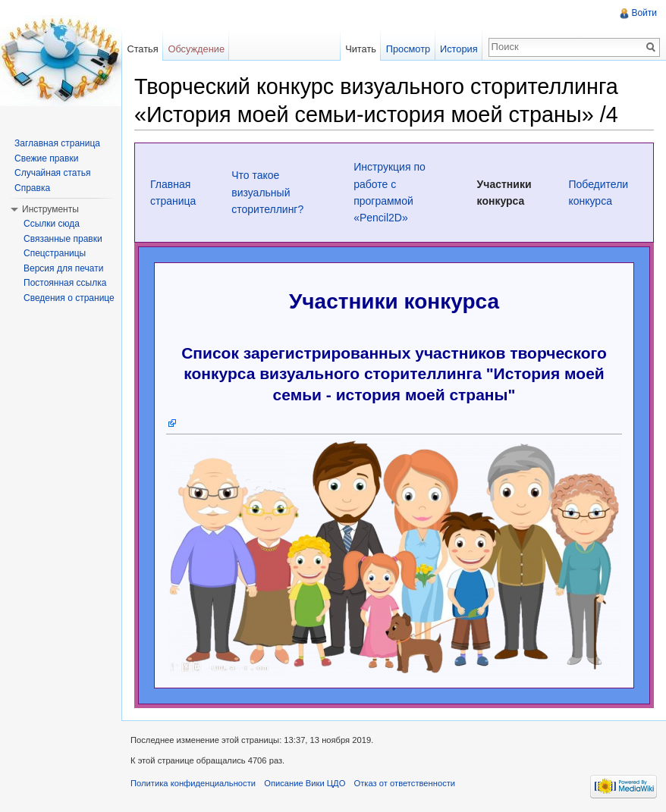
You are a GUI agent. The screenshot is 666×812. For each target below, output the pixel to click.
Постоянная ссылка (65, 283)
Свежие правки (46, 158)
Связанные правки (63, 239)
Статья (142, 49)
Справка (32, 188)
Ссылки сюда (52, 224)
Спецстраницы (55, 253)
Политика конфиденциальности (193, 783)
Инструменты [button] (50, 209)
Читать (361, 49)
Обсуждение (196, 49)
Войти (644, 13)
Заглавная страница (57, 143)
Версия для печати (63, 268)
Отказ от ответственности (405, 783)
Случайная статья (52, 173)
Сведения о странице (69, 298)
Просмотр (408, 49)
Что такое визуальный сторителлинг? (267, 192)
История (459, 49)
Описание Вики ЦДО (305, 783)
